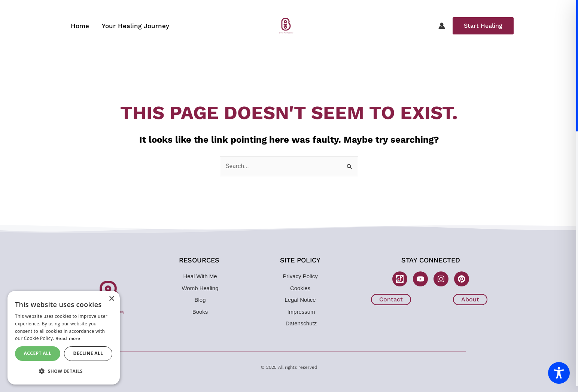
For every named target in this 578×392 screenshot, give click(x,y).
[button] (483, 26)
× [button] (111, 299)
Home (80, 26)
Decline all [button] (88, 353)
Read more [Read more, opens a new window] (68, 338)
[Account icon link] (442, 26)
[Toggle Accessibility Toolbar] (559, 373)
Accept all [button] (38, 353)
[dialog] (64, 338)
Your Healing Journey (136, 26)
